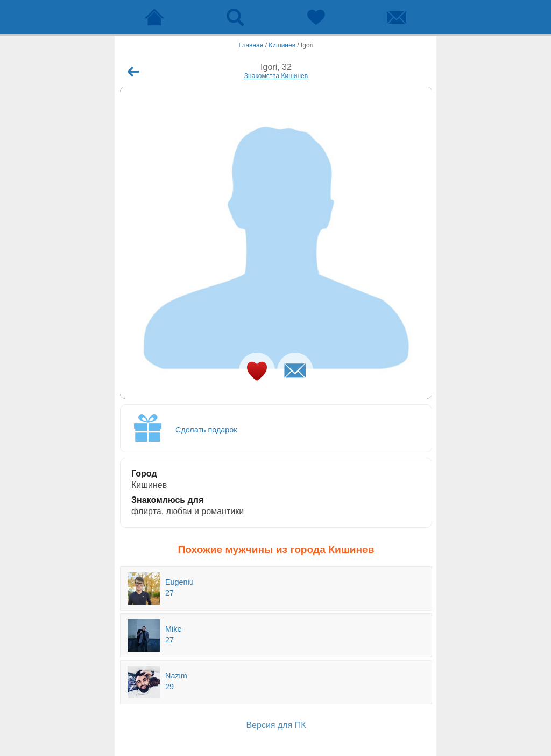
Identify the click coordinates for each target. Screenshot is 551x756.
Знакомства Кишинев (276, 76)
